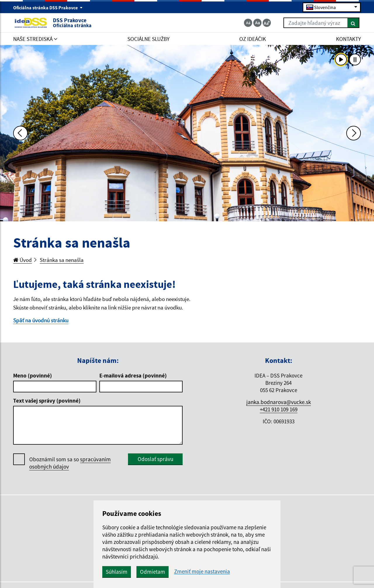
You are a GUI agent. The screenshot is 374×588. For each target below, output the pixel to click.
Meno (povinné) (33, 375)
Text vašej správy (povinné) (47, 401)
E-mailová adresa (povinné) (133, 375)
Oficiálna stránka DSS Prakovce (48, 8)
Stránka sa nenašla (62, 260)
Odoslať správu (155, 459)
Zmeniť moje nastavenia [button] (202, 572)
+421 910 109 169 (279, 409)
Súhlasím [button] (117, 572)
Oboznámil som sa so (70, 463)
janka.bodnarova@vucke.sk (279, 402)
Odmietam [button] (153, 572)
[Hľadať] (353, 23)
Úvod (22, 260)
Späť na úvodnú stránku (41, 320)
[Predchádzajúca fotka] (20, 133)
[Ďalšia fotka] (354, 133)
